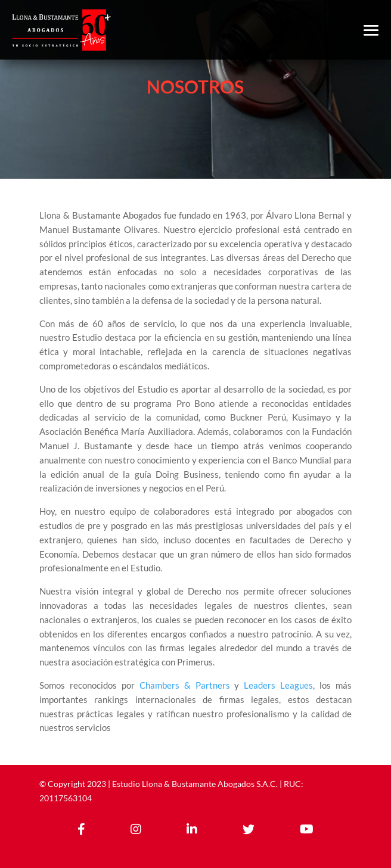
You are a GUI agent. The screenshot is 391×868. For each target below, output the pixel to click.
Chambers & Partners (185, 685)
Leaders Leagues (278, 685)
